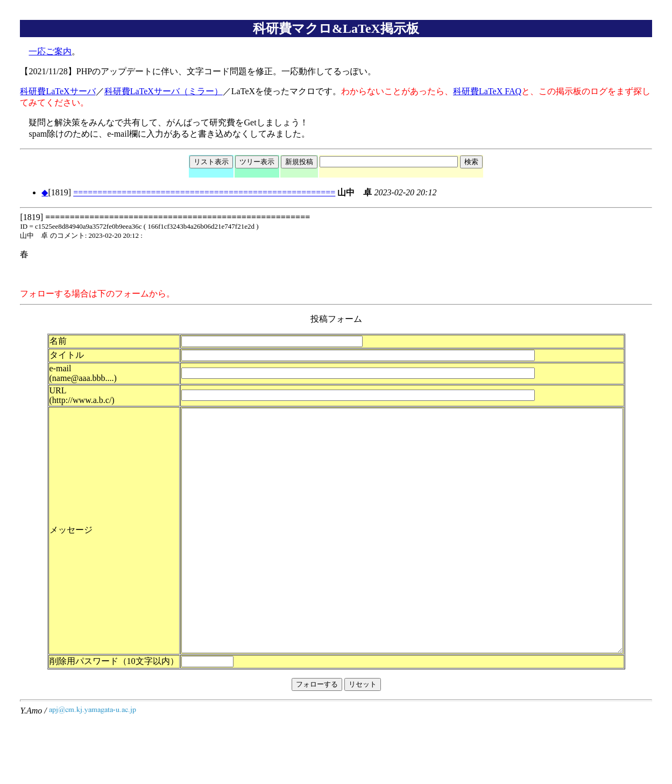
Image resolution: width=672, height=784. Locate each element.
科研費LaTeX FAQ (487, 91)
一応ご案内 (50, 51)
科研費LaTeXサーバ (58, 91)
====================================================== (204, 192)
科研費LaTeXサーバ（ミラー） (164, 91)
